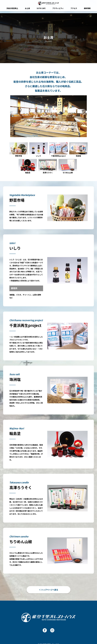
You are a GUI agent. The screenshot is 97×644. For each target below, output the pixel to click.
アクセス (74, 10)
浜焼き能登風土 (12, 10)
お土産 (27, 10)
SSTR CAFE (41, 10)
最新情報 (87, 10)
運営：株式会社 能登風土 (49, 634)
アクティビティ (58, 10)
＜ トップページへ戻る (48, 573)
